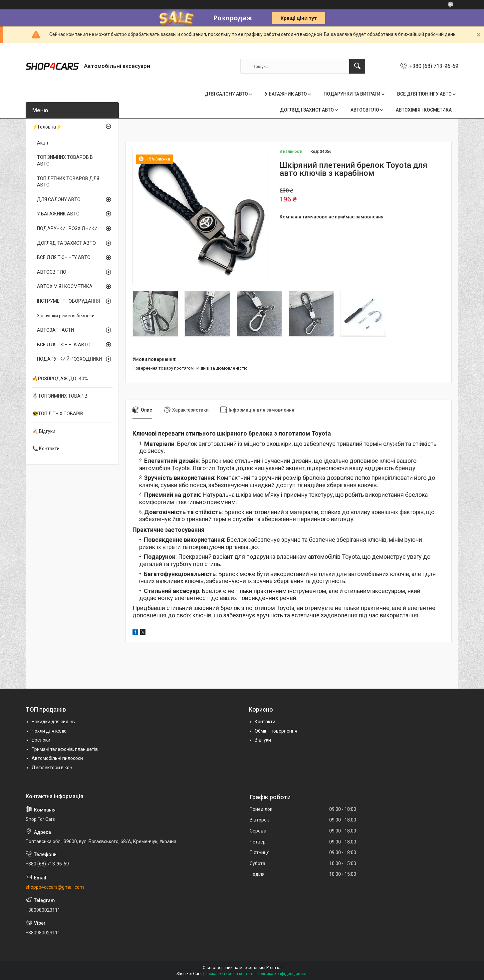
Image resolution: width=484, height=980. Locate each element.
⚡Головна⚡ (47, 127)
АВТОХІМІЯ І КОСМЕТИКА (424, 110)
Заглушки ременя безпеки (66, 316)
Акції (42, 143)
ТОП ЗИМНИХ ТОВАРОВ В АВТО (65, 161)
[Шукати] (357, 66)
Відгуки (263, 740)
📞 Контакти (46, 449)
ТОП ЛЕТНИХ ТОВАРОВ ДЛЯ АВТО (68, 182)
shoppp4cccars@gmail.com (55, 887)
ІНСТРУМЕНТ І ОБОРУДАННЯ (68, 301)
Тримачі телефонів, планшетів (65, 749)
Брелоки (41, 740)
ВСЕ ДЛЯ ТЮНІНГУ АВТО (424, 94)
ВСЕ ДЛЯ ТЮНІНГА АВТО (64, 345)
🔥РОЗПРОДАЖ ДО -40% (60, 379)
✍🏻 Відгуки (44, 431)
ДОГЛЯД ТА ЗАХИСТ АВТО (66, 243)
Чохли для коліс (49, 731)
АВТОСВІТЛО (365, 110)
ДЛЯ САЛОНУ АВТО (226, 94)
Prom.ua (274, 968)
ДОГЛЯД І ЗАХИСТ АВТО (307, 110)
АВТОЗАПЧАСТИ (55, 330)
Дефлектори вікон (52, 768)
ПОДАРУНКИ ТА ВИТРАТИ (352, 94)
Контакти (265, 722)
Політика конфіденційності (282, 974)
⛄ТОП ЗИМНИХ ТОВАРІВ (60, 396)
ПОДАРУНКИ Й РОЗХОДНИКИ (69, 359)
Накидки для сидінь (53, 722)
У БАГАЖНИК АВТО (286, 94)
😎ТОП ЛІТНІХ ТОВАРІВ (58, 414)
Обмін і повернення (276, 731)
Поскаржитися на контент (229, 974)
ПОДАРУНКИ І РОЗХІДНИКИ (67, 228)
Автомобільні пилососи (57, 758)
